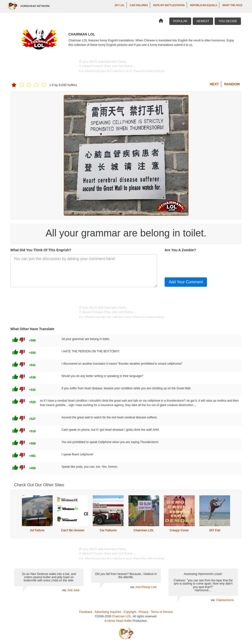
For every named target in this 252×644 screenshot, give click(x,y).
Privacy (144, 612)
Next (214, 84)
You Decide (228, 21)
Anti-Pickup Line (146, 587)
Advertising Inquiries (108, 612)
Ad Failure (37, 530)
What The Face (232, 5)
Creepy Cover (179, 530)
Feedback (86, 612)
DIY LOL (120, 5)
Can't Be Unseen (73, 530)
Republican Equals (204, 5)
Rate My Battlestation (169, 5)
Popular (180, 21)
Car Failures (139, 5)
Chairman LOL (144, 530)
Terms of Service (162, 612)
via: (65, 590)
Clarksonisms (225, 600)
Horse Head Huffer (119, 621)
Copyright (130, 612)
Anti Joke (73, 590)
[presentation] (202, 264)
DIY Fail (215, 530)
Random (232, 84)
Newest (203, 21)
